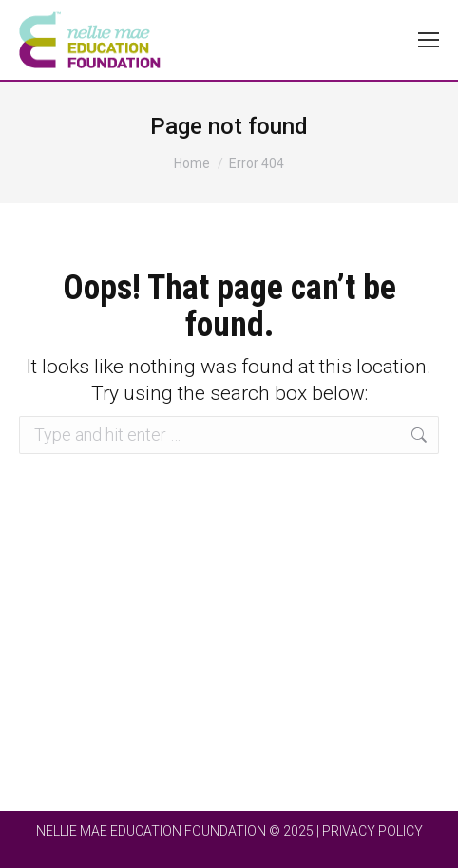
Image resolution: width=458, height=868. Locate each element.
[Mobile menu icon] (429, 40)
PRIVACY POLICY (372, 831)
